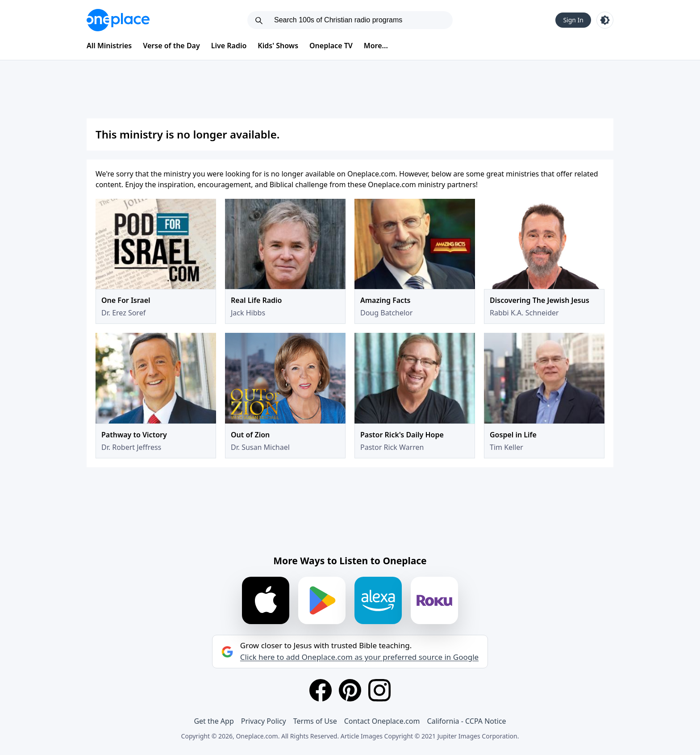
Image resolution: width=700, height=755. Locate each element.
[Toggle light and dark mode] (605, 20)
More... (376, 46)
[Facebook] (321, 690)
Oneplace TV (331, 46)
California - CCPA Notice (466, 721)
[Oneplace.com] (118, 20)
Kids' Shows (278, 46)
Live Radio (229, 46)
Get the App (214, 721)
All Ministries (109, 46)
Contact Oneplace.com (382, 721)
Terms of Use (315, 721)
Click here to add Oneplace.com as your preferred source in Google (359, 657)
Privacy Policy (264, 721)
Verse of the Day (171, 46)
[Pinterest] (350, 690)
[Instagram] (379, 690)
